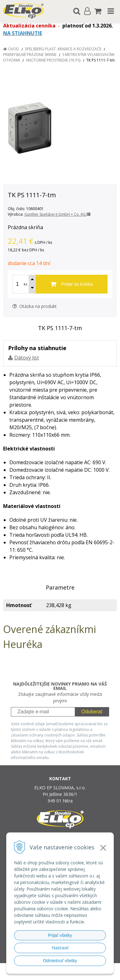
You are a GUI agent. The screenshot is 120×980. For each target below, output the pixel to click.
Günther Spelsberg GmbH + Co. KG (57, 214)
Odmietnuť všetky (60, 961)
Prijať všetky (60, 935)
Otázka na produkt (35, 306)
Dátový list (27, 358)
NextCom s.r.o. (72, 974)
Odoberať (92, 712)
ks (25, 284)
